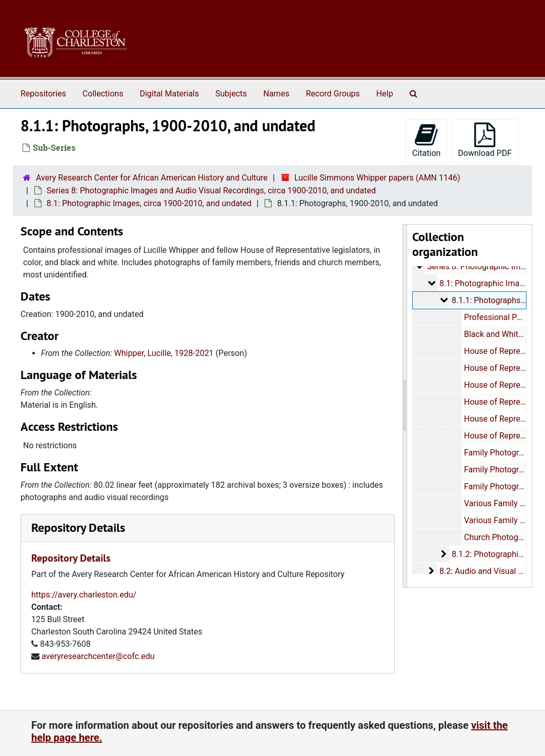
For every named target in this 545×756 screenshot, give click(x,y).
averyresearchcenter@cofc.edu (98, 656)
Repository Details (78, 528)
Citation (426, 140)
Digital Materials (169, 94)
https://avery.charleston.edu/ (84, 595)
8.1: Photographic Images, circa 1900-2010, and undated (149, 203)
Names (277, 94)
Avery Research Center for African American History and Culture (152, 178)
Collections (103, 94)
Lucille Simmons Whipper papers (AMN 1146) (377, 178)
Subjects (231, 94)
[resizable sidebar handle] (405, 406)
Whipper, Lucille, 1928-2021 (164, 353)
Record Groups (332, 94)
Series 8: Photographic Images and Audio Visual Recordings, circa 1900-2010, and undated (211, 191)
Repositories (43, 94)
